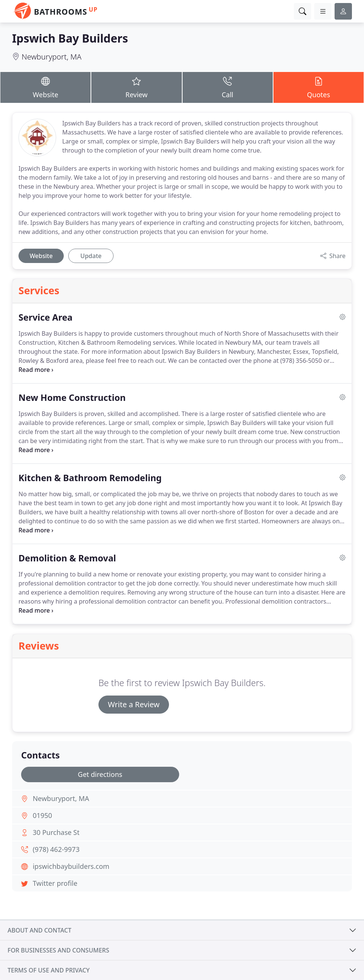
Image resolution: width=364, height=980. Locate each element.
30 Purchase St (56, 832)
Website (45, 87)
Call (228, 87)
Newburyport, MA (51, 57)
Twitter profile (55, 883)
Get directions (100, 774)
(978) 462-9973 (56, 849)
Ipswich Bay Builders (70, 38)
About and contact (39, 930)
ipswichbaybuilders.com (71, 866)
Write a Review (134, 704)
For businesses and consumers (58, 950)
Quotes (319, 87)
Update (91, 256)
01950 (42, 815)
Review (136, 87)
